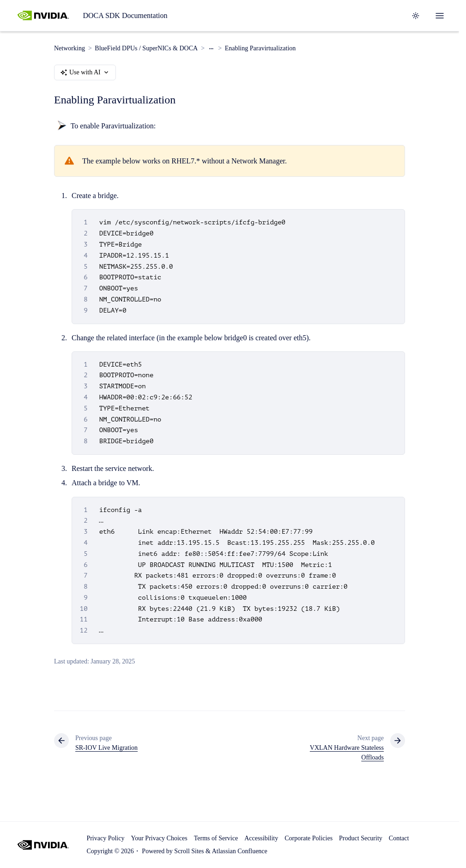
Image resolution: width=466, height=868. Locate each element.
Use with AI (85, 72)
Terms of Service (216, 838)
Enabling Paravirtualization (260, 48)
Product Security (361, 838)
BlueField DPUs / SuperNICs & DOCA (146, 48)
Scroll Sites (189, 851)
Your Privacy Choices (159, 838)
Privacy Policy (105, 838)
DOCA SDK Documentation (125, 15)
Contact (399, 838)
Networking (70, 48)
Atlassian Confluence (240, 851)
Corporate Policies (309, 838)
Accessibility (261, 838)
